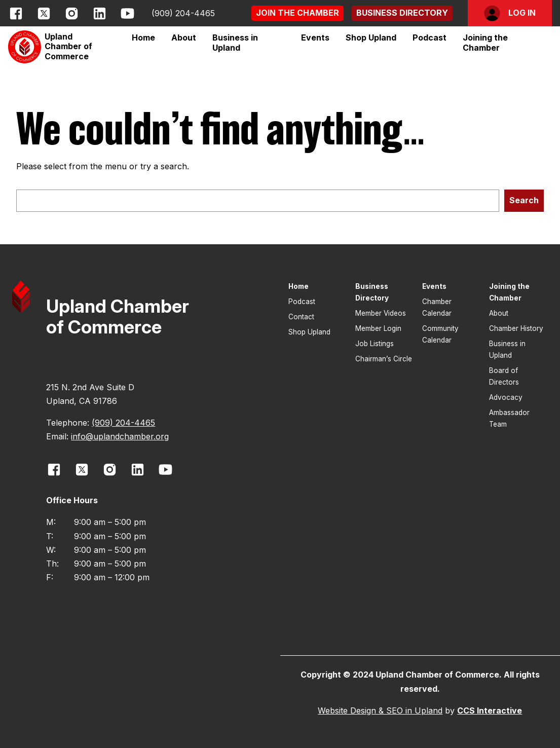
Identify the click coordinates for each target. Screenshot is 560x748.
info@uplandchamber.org (120, 436)
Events (315, 38)
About (184, 38)
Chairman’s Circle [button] (384, 359)
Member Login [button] (378, 328)
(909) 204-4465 (183, 13)
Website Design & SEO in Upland (380, 710)
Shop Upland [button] (371, 38)
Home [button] (143, 38)
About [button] (499, 313)
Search (524, 200)
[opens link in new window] (16, 13)
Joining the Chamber (485, 43)
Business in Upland (235, 43)
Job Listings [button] (375, 344)
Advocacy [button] (506, 397)
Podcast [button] (430, 38)
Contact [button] (301, 317)
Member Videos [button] (381, 313)
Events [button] (434, 286)
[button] (297, 13)
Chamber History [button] (516, 328)
